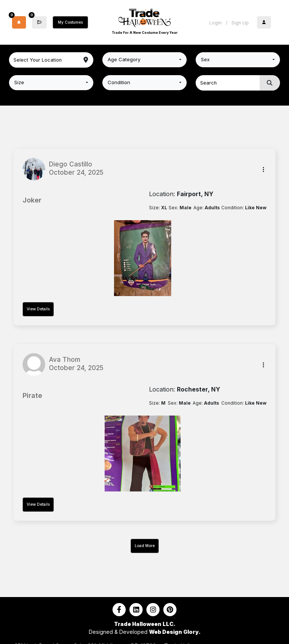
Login (215, 23)
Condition (119, 82)
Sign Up (240, 23)
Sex (205, 59)
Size (19, 82)
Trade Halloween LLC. (145, 624)
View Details (38, 309)
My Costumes (70, 22)
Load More (145, 546)
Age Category (124, 59)
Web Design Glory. (175, 632)
